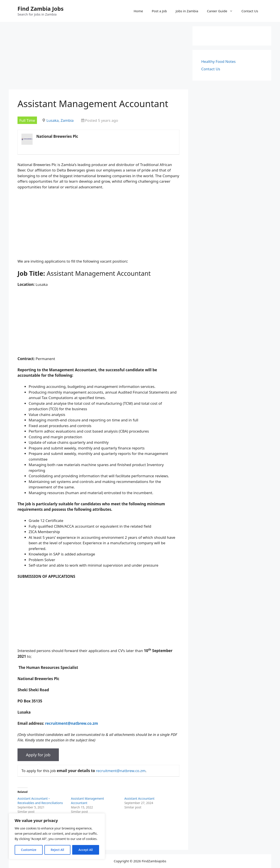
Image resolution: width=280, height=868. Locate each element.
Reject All (57, 850)
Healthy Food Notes (218, 61)
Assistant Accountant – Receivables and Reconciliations (40, 801)
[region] (57, 836)
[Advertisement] (98, 57)
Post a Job (159, 11)
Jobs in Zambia (187, 11)
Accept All (86, 850)
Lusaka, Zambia (60, 120)
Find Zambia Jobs (41, 9)
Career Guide (222, 11)
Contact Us (250, 11)
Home (138, 11)
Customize (29, 850)
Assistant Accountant (139, 798)
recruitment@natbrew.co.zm (121, 771)
